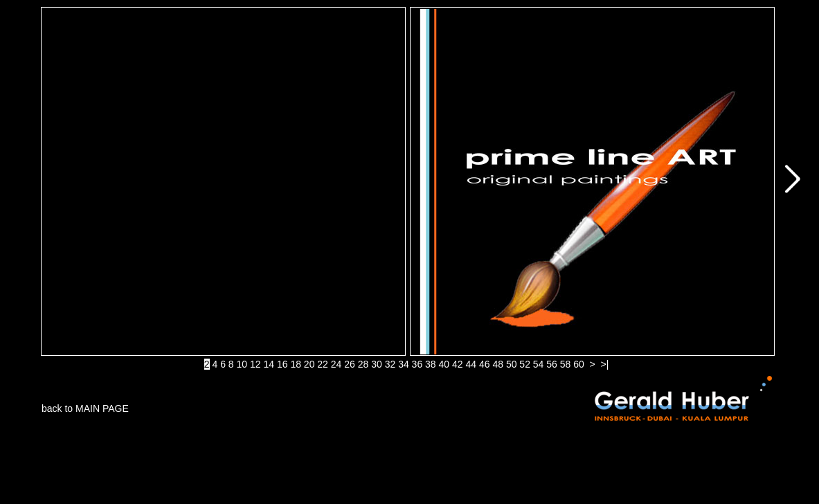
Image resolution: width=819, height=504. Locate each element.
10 (242, 364)
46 (485, 364)
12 (255, 364)
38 (431, 364)
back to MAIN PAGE (85, 408)
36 (417, 364)
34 (404, 364)
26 (350, 364)
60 (579, 364)
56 (552, 364)
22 (323, 364)
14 (269, 364)
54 (539, 364)
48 (498, 364)
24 (336, 364)
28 (363, 364)
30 (377, 364)
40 (444, 364)
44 (471, 364)
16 (282, 364)
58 (566, 364)
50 (512, 364)
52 (525, 364)
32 (390, 364)
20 (309, 364)
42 (458, 364)
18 (296, 364)
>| (605, 364)
